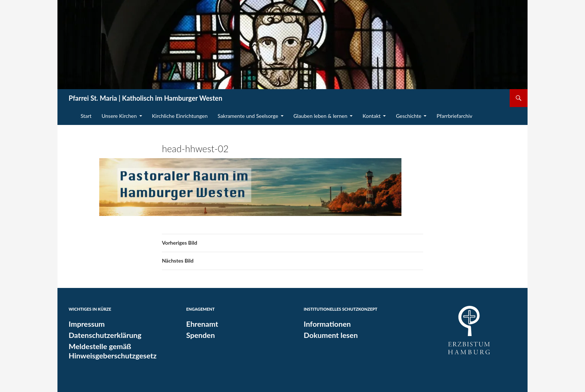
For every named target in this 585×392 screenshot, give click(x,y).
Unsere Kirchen (119, 116)
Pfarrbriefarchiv (454, 116)
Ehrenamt (201, 324)
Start (86, 116)
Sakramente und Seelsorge (248, 116)
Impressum (85, 324)
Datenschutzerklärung (102, 335)
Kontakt (372, 116)
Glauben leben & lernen (320, 116)
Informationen (325, 324)
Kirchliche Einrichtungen (180, 116)
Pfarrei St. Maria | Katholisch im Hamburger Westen (146, 98)
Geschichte (409, 116)
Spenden (199, 335)
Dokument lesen (328, 335)
